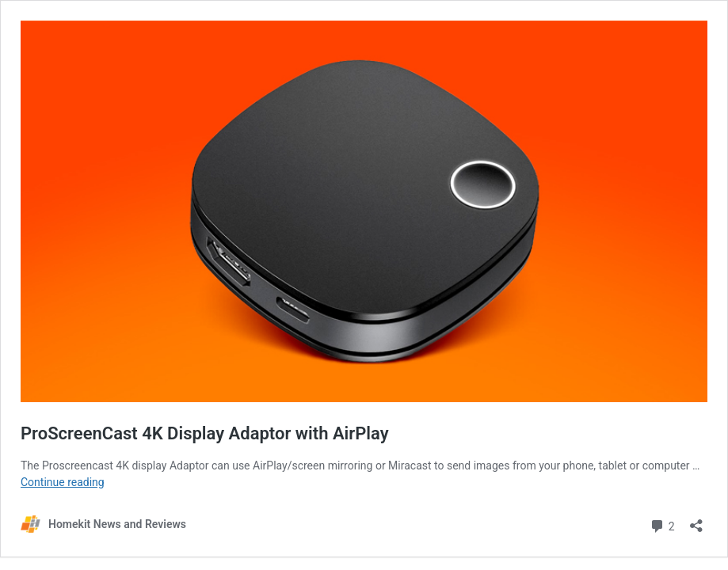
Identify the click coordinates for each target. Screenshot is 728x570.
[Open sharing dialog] (696, 521)
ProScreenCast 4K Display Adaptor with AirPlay (205, 433)
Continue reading (63, 482)
